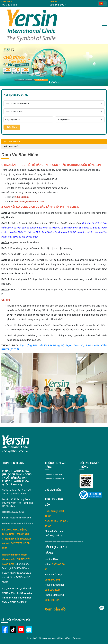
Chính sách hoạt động (54, 479)
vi (102, 4)
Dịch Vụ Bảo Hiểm (12, 141)
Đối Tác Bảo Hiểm (12, 146)
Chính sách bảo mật (53, 475)
